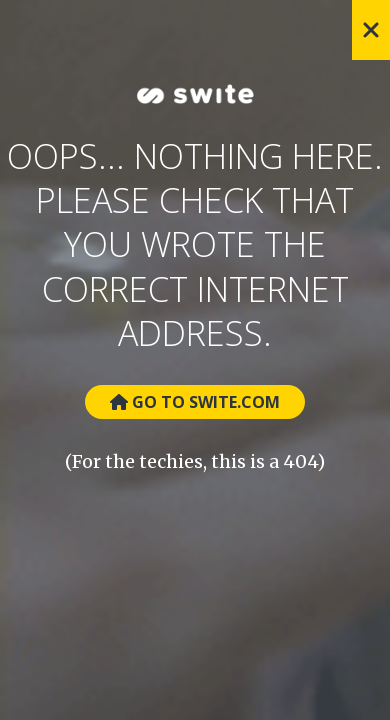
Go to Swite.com (195, 402)
